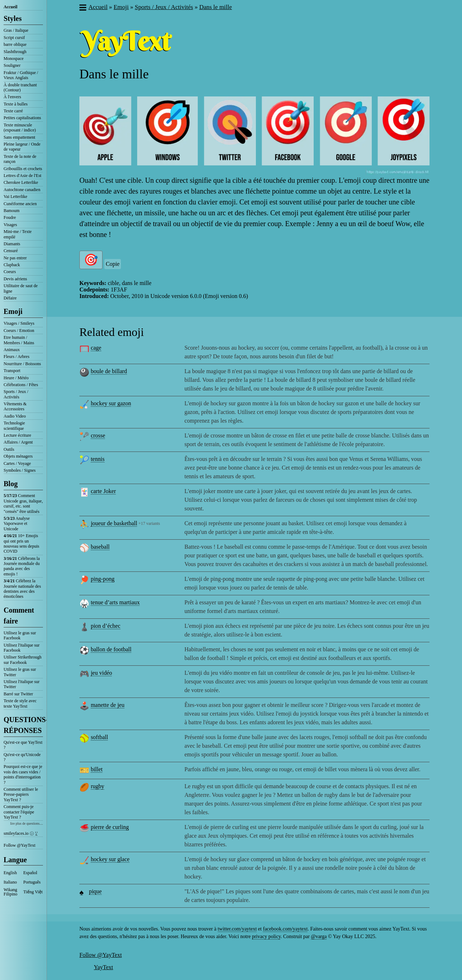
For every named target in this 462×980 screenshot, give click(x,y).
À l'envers (12, 97)
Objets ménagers (18, 456)
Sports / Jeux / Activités (16, 394)
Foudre (10, 217)
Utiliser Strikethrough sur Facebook (23, 660)
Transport (12, 371)
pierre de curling (110, 827)
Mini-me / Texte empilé (18, 234)
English (10, 873)
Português (32, 882)
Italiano (10, 882)
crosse (98, 435)
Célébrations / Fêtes (21, 385)
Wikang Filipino (10, 892)
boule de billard (109, 371)
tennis (97, 459)
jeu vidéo (101, 673)
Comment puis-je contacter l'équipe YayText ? (19, 812)
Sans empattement (19, 137)
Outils (9, 449)
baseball (100, 547)
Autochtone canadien (22, 190)
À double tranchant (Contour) (20, 87)
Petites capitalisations (22, 118)
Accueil (10, 7)
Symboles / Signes (20, 470)
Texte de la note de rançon (20, 159)
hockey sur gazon (111, 403)
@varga (319, 936)
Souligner (12, 65)
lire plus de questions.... (27, 823)
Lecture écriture (17, 435)
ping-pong (103, 579)
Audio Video (15, 416)
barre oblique (15, 44)
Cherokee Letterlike (21, 182)
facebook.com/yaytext (285, 929)
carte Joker (103, 491)
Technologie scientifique (14, 426)
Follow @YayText (19, 845)
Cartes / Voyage (17, 463)
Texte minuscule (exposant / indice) (20, 128)
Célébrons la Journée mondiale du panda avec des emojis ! (22, 566)
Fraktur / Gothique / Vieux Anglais (21, 75)
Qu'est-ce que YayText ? (23, 745)
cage (96, 348)
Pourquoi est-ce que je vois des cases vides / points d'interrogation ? (23, 774)
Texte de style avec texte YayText (20, 703)
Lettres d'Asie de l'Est (23, 176)
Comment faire (19, 616)
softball (99, 737)
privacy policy (266, 936)
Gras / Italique (16, 30)
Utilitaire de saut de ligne (21, 288)
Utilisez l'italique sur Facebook (21, 648)
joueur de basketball (114, 523)
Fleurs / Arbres (16, 357)
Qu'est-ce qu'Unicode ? (22, 757)
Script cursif (14, 38)
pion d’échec (105, 626)
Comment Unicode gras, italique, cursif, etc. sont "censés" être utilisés (23, 503)
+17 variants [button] (149, 523)
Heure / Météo (16, 378)
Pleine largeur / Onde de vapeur (22, 147)
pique (95, 891)
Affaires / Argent (18, 442)
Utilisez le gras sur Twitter (20, 672)
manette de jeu (107, 705)
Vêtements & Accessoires (15, 406)
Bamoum (12, 211)
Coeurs (10, 272)
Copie (113, 264)
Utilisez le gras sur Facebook (20, 635)
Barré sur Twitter (18, 694)
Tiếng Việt (33, 892)
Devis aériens (15, 279)
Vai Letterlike (16, 197)
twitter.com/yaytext (237, 929)
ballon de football (111, 649)
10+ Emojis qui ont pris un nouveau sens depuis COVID (21, 543)
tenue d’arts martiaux (115, 602)
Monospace (14, 59)
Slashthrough (15, 52)
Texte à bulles (16, 104)
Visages (10, 225)
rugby (97, 786)
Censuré (11, 251)
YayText (103, 967)
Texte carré (13, 111)
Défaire (10, 298)
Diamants (12, 244)
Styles (13, 18)
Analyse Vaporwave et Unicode (17, 524)
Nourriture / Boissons (22, 364)
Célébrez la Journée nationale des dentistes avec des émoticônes (22, 589)
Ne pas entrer (15, 258)
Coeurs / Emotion (19, 331)
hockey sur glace (110, 859)
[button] (82, 8)
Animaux (12, 350)
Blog (11, 484)
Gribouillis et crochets (23, 169)
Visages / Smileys (19, 323)
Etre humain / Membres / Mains (19, 340)
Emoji (13, 311)
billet (97, 769)
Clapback (12, 265)
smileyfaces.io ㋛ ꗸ (21, 833)
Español (30, 873)
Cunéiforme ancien (20, 204)
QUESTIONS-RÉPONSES (23, 725)
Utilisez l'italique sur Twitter (21, 684)
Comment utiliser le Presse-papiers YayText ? (21, 795)
